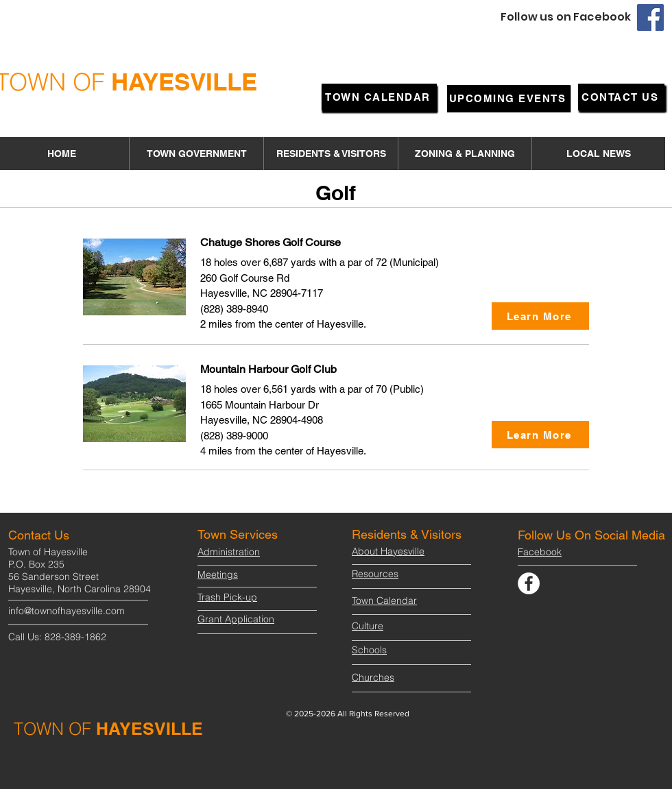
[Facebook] (650, 17)
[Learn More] (540, 316)
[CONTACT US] (621, 97)
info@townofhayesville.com (67, 611)
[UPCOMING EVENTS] (509, 98)
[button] (196, 154)
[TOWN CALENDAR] (379, 97)
